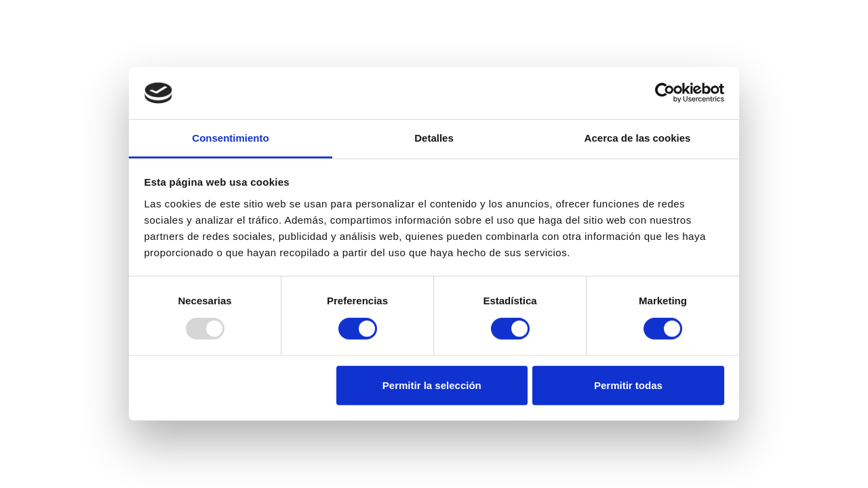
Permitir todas (628, 385)
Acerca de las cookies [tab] (638, 138)
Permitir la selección (432, 385)
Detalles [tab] (434, 138)
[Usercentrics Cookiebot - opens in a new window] (665, 93)
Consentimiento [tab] (230, 138)
